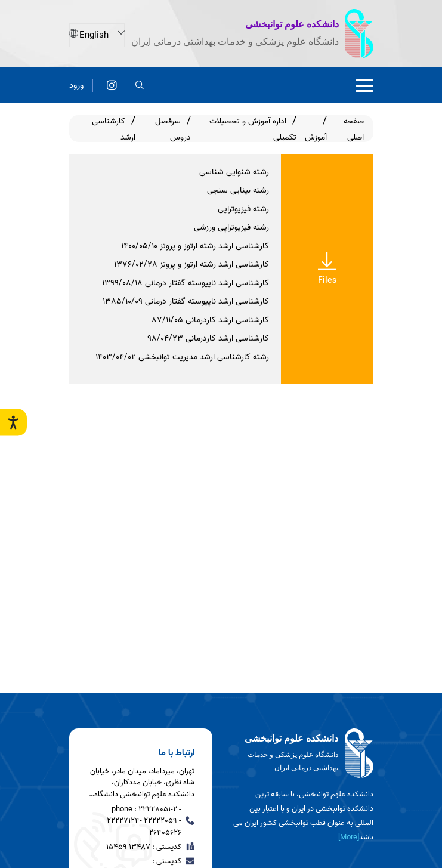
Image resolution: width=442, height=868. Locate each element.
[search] (140, 85)
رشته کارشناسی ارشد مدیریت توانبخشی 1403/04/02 (182, 357)
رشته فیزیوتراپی (243, 209)
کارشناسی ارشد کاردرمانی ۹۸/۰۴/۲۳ (208, 339)
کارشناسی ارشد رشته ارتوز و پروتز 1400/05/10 (195, 246)
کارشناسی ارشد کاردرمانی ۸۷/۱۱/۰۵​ (211, 320)
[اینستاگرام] (112, 85)
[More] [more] (349, 837)
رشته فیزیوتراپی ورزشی (231, 228)
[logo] (302, 753)
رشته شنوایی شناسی (234, 172)
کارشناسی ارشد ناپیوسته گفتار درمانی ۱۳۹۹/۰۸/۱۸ (186, 283)
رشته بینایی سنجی (238, 191)
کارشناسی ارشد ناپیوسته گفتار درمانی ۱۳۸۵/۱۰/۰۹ (186, 302)
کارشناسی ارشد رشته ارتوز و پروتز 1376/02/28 (191, 265)
